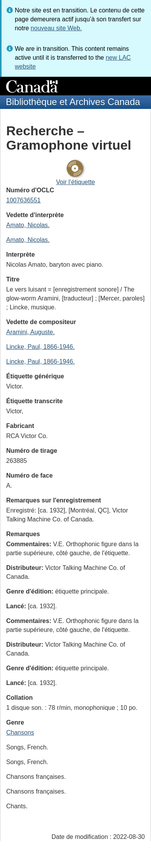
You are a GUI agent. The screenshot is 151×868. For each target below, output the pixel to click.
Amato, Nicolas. (28, 225)
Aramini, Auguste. (30, 332)
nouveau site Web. (56, 28)
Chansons (20, 733)
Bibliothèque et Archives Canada (73, 102)
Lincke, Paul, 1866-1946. (40, 347)
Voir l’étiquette (76, 182)
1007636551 (23, 200)
